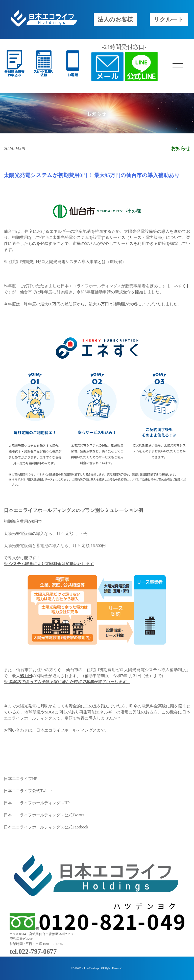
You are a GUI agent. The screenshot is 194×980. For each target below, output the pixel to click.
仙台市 (10, 231)
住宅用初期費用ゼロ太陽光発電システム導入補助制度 (136, 670)
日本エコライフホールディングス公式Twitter (44, 815)
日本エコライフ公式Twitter (28, 791)
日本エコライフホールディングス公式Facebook (46, 827)
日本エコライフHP (20, 779)
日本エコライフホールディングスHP (37, 803)
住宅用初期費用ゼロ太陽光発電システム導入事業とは (57, 262)
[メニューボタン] (178, 63)
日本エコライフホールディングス (66, 730)
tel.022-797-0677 (33, 952)
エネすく (178, 286)
